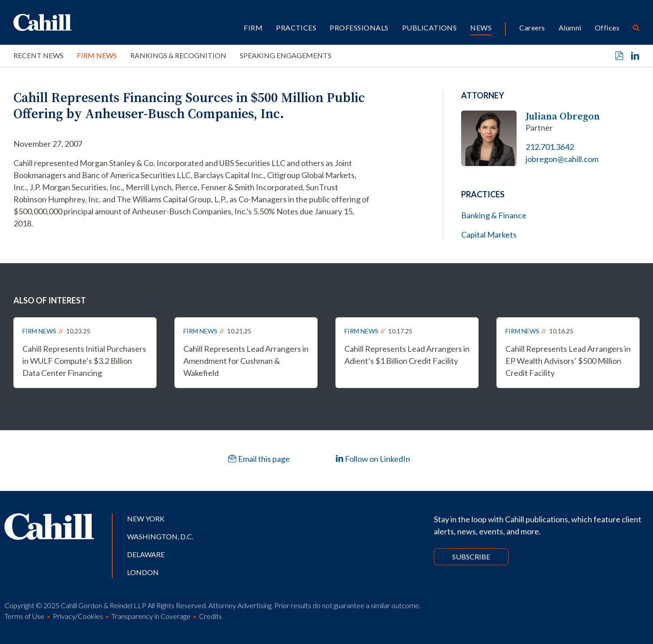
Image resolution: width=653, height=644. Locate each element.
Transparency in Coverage (151, 616)
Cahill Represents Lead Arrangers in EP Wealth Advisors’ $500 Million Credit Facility (568, 361)
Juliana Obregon (563, 116)
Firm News (97, 55)
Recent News (38, 55)
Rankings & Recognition (178, 55)
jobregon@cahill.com (562, 159)
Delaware (146, 554)
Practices (296, 28)
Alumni (570, 28)
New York (146, 518)
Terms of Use (24, 616)
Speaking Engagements (286, 55)
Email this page (259, 459)
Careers (532, 28)
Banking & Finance (494, 215)
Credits (210, 616)
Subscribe (471, 557)
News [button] (481, 28)
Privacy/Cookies (78, 616)
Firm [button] (253, 28)
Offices (607, 28)
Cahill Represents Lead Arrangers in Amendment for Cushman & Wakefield (246, 361)
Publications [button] (430, 28)
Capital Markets (489, 235)
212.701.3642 (550, 147)
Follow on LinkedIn (373, 459)
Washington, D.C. (160, 536)
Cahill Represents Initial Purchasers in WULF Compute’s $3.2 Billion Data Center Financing (84, 361)
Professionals (359, 28)
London (143, 572)
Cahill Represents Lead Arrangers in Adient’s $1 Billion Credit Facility (407, 355)
